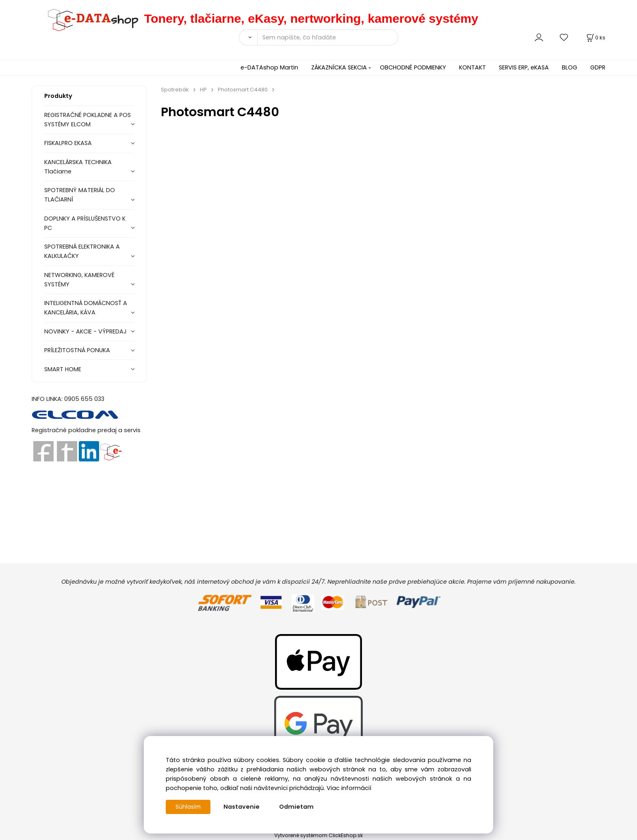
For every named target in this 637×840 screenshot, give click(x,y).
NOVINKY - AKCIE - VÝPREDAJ (86, 331)
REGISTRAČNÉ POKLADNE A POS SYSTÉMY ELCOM (88, 120)
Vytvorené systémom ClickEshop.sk (318, 835)
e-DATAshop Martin (269, 67)
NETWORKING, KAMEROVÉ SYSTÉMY (79, 280)
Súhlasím (189, 807)
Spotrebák (175, 90)
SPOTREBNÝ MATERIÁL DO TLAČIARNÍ (80, 195)
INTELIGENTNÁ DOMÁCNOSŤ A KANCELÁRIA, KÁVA (86, 308)
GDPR (598, 67)
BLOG (570, 67)
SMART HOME (63, 369)
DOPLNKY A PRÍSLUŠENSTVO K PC (85, 223)
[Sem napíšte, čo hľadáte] (328, 37)
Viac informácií (349, 788)
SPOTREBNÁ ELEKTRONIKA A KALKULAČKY (82, 251)
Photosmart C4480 (243, 90)
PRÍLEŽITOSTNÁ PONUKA (77, 350)
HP (203, 90)
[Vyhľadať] (248, 37)
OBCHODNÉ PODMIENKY (413, 67)
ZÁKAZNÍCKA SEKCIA (339, 67)
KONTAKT (472, 67)
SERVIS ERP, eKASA (524, 67)
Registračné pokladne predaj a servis (86, 430)
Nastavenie (243, 807)
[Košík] (595, 38)
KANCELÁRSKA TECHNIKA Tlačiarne (78, 167)
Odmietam (298, 807)
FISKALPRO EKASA (68, 143)
